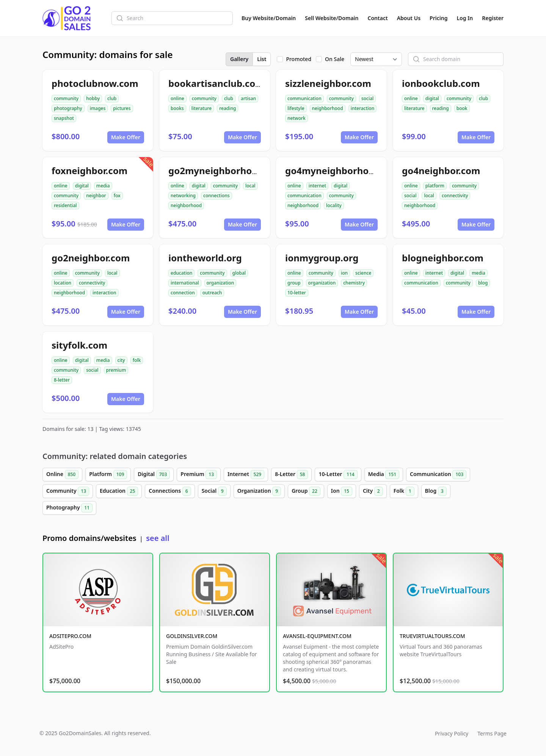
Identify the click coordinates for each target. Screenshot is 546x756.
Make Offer (126, 137)
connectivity (455, 196)
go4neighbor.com (441, 171)
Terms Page (492, 733)
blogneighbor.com (443, 258)
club (112, 98)
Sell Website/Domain (332, 18)
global (239, 273)
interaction (363, 108)
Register (493, 18)
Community (68, 491)
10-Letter (338, 475)
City (373, 491)
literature (202, 108)
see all (158, 538)
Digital (154, 475)
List (262, 59)
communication (304, 98)
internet (317, 186)
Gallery (239, 59)
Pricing (439, 18)
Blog (436, 491)
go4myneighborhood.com (344, 171)
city (121, 360)
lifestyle (296, 108)
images (98, 108)
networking (183, 196)
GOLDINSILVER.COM (192, 636)
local (250, 186)
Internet (246, 475)
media (103, 186)
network (297, 118)
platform (435, 186)
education (181, 273)
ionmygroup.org (322, 258)
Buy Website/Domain (269, 18)
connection (183, 293)
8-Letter (291, 475)
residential (65, 205)
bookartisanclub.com (216, 83)
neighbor (96, 196)
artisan (248, 98)
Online (62, 475)
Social (214, 491)
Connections (170, 491)
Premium (199, 475)
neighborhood (328, 108)
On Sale (335, 59)
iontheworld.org (205, 258)
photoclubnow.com (95, 83)
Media (384, 475)
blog (483, 283)
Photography (69, 508)
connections (217, 196)
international (185, 283)
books (177, 108)
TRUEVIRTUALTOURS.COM (432, 636)
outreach (212, 293)
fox (117, 196)
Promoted (299, 59)
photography (68, 108)
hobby (93, 98)
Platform (108, 475)
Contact (378, 18)
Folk (404, 491)
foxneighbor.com (89, 171)
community (66, 98)
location (63, 283)
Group (306, 491)
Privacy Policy (452, 733)
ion (344, 273)
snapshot (64, 118)
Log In (465, 18)
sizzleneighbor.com (328, 83)
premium (116, 370)
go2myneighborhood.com (227, 171)
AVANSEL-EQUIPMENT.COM (317, 636)
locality (334, 205)
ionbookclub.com (441, 83)
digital (432, 98)
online (177, 98)
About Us (409, 18)
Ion (342, 491)
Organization (259, 491)
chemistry (354, 283)
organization (220, 283)
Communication (438, 475)
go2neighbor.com (91, 258)
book (462, 108)
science (363, 273)
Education (119, 491)
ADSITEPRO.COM (70, 636)
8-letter (62, 380)
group (294, 283)
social (367, 98)
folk (137, 360)
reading (227, 108)
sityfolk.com (79, 345)
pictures (122, 108)
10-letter (297, 293)
